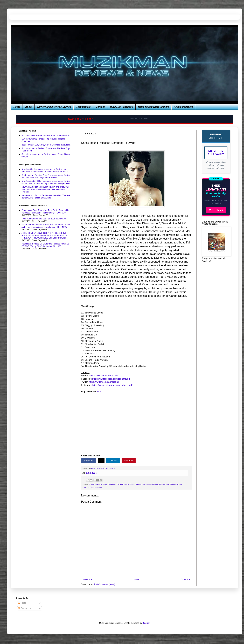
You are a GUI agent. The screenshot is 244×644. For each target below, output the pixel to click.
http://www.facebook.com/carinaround (111, 379)
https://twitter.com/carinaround (104, 382)
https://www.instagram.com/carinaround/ (112, 385)
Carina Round (136, 484)
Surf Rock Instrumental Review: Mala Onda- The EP (45, 135)
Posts (22, 603)
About (29, 107)
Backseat (112, 484)
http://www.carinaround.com (104, 376)
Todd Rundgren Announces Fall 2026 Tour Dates (44, 219)
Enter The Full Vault (216, 152)
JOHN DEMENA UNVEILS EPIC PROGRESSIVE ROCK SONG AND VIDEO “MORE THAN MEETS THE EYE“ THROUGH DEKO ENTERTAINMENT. (44, 236)
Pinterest (129, 461)
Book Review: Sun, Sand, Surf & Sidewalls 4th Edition (46, 145)
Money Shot (164, 484)
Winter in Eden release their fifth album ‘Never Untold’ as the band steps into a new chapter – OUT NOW (46, 226)
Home (17, 107)
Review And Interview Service (54, 107)
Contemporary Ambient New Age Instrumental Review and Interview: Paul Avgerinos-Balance (46, 176)
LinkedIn (113, 461)
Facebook (89, 461)
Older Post (186, 579)
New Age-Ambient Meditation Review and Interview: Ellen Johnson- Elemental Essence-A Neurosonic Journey (45, 189)
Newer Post (87, 579)
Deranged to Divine (150, 484)
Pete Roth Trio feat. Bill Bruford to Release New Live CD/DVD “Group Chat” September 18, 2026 (45, 245)
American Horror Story (98, 484)
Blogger (146, 623)
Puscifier (86, 487)
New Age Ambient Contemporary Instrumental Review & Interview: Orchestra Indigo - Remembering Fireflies (46, 182)
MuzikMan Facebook (121, 107)
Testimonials (83, 107)
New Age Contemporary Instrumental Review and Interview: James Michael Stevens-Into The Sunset (45, 170)
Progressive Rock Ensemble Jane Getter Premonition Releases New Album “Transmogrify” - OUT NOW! (46, 211)
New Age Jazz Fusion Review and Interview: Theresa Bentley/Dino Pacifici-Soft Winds (46, 197)
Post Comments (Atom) (104, 584)
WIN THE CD (216, 210)
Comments (24, 608)
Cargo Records (123, 484)
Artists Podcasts (183, 107)
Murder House (176, 484)
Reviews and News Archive (154, 107)
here (99, 391)
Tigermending (96, 487)
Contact (100, 107)
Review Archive (216, 136)
